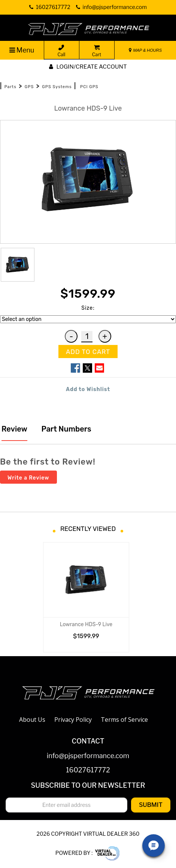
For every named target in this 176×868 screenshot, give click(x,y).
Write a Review (28, 478)
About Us (32, 720)
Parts (10, 87)
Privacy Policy (73, 720)
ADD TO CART (88, 352)
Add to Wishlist (88, 389)
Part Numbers (66, 429)
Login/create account (88, 67)
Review (14, 429)
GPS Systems (57, 87)
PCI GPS (89, 87)
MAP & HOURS (145, 50)
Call (62, 51)
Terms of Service (124, 720)
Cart (97, 51)
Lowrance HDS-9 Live (86, 624)
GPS (29, 87)
